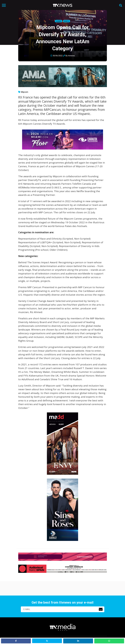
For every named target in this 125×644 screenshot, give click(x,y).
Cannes (59, 21)
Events (67, 21)
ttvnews (71, 56)
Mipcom (24, 92)
